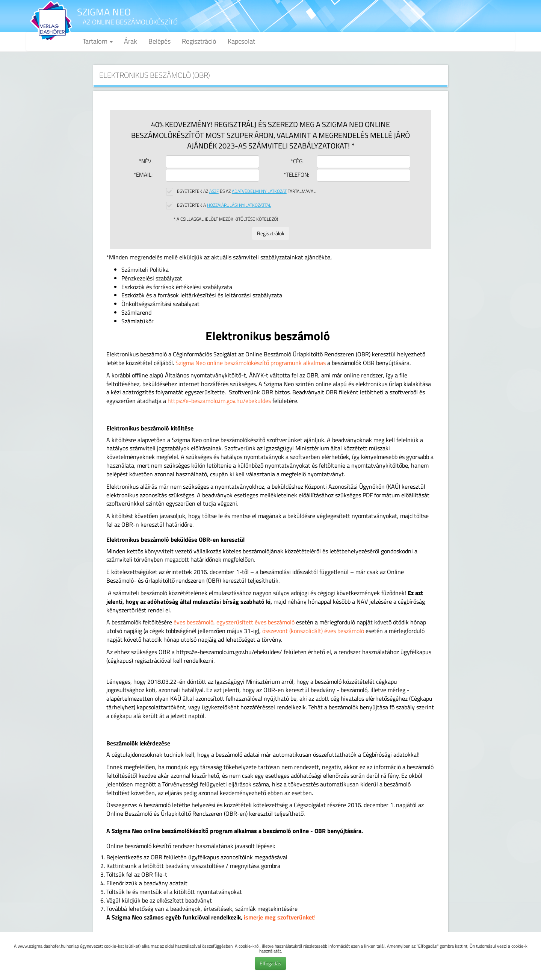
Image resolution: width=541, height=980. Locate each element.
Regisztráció (199, 41)
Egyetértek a (224, 205)
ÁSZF (214, 191)
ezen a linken (363, 946)
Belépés (159, 41)
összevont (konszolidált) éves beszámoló (313, 631)
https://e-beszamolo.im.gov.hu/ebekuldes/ (229, 652)
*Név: (146, 161)
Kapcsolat (241, 41)
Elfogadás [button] (270, 963)
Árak (131, 41)
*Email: (143, 175)
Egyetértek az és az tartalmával (246, 191)
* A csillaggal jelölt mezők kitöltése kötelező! (226, 219)
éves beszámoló (193, 622)
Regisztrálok (271, 233)
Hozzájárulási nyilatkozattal (239, 205)
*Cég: (297, 161)
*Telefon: (295, 175)
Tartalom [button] (98, 41)
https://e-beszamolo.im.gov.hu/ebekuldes (219, 401)
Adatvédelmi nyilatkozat (259, 191)
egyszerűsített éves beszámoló (255, 622)
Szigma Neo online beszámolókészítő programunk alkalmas (251, 363)
